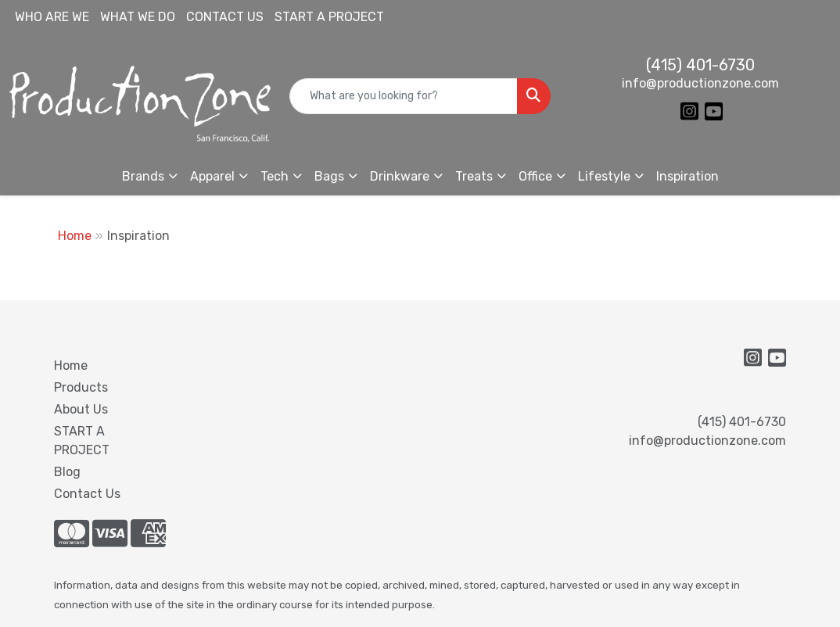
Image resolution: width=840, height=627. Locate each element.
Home (75, 236)
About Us (81, 409)
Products (81, 387)
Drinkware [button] (400, 176)
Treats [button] (474, 176)
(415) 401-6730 (700, 65)
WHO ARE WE (52, 17)
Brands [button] (143, 176)
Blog (67, 472)
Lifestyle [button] (604, 176)
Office (535, 176)
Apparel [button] (212, 176)
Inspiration (687, 176)
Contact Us (87, 494)
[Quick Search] (404, 96)
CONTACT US (225, 17)
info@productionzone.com (700, 83)
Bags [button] (329, 176)
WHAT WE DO (138, 17)
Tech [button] (275, 176)
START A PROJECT (329, 17)
